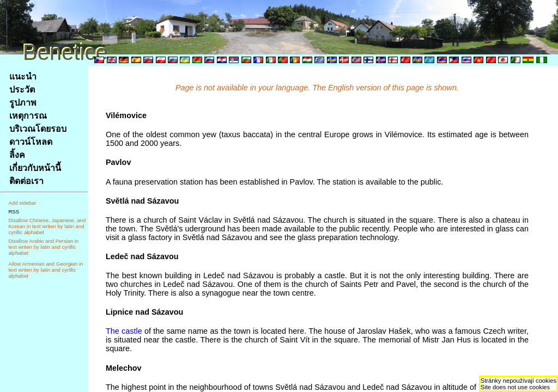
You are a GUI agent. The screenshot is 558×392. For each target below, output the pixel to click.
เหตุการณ (28, 116)
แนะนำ (23, 76)
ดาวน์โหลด (31, 142)
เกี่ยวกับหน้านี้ (35, 168)
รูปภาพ (23, 103)
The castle (124, 331)
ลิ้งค (17, 155)
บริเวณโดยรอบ (38, 129)
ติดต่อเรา (26, 181)
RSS (14, 212)
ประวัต (22, 90)
